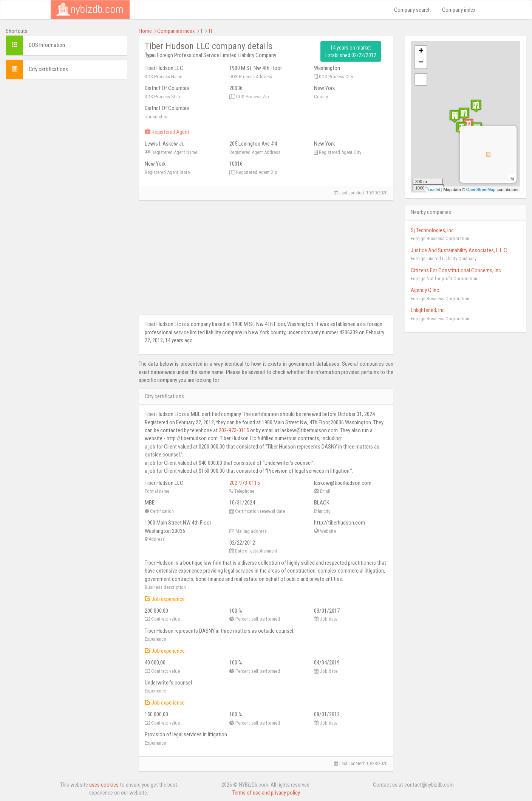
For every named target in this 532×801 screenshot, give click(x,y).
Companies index (176, 31)
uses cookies (104, 785)
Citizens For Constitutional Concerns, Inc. (456, 270)
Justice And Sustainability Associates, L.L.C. (459, 250)
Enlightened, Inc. (428, 310)
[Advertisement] (66, 132)
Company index (459, 10)
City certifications (48, 69)
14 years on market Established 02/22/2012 (351, 51)
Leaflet (434, 189)
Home (145, 31)
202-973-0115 (234, 430)
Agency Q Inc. (425, 290)
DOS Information (47, 45)
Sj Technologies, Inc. (433, 230)
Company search (412, 10)
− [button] (421, 63)
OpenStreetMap (481, 189)
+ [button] (421, 51)
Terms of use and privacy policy (266, 793)
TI (210, 31)
